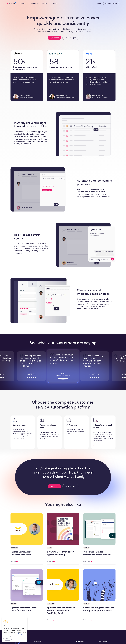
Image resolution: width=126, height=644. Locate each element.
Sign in (99, 3)
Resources (46, 3)
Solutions (34, 3)
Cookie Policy (18, 634)
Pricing (55, 3)
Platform (23, 3)
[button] (86, 134)
